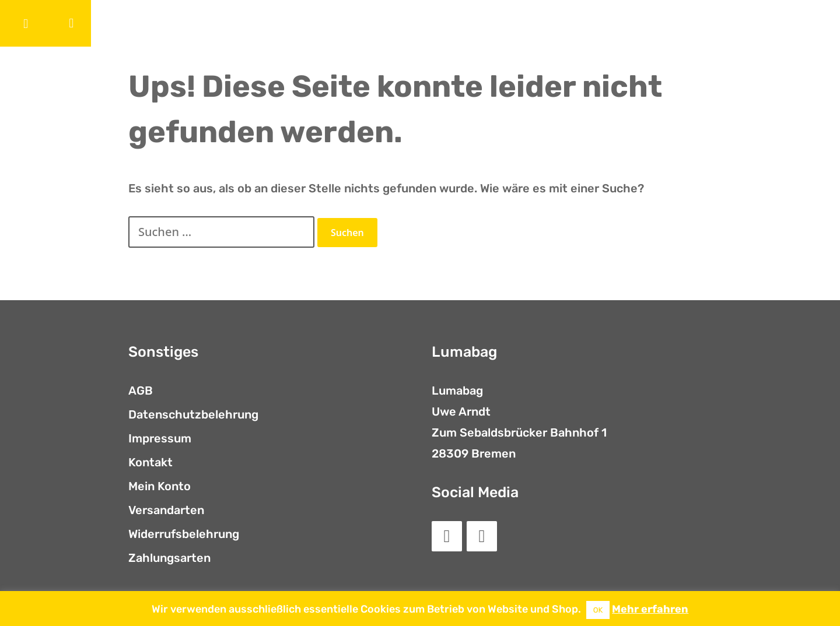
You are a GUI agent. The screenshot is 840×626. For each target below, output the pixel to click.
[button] (26, 23)
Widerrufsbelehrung (184, 534)
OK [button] (598, 610)
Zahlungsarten (169, 558)
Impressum (160, 438)
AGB (141, 391)
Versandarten (166, 510)
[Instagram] (482, 536)
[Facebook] (447, 536)
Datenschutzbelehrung (193, 414)
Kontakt (150, 462)
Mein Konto (160, 486)
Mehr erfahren (650, 609)
